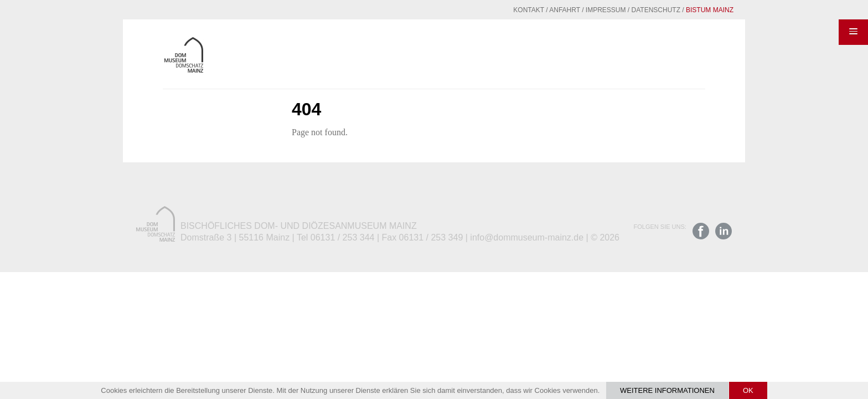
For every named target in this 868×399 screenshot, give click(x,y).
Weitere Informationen (667, 390)
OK (748, 390)
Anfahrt (538, 10)
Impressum (579, 10)
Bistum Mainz (683, 10)
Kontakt (502, 10)
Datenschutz (629, 10)
